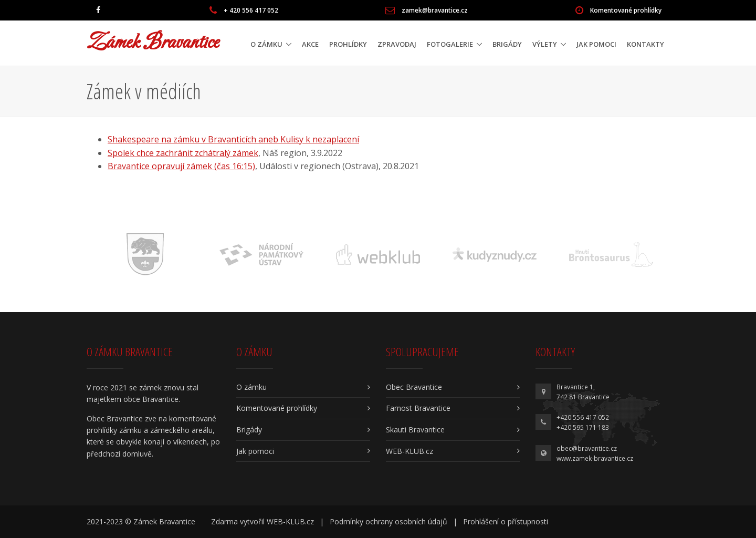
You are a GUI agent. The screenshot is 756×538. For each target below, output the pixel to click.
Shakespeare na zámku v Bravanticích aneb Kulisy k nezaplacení (233, 139)
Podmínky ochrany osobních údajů (388, 521)
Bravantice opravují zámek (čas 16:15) (181, 166)
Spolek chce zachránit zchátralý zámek (183, 153)
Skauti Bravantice (415, 430)
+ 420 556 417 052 (251, 10)
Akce (310, 44)
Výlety (545, 44)
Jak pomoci (596, 44)
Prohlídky (348, 44)
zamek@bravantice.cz (435, 10)
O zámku (266, 44)
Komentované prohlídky (626, 10)
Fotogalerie (450, 44)
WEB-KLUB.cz (409, 451)
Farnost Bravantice (418, 408)
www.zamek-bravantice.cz (595, 458)
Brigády (507, 44)
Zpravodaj (397, 44)
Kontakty (645, 44)
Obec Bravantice (414, 387)
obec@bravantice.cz (587, 448)
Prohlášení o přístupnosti (506, 521)
